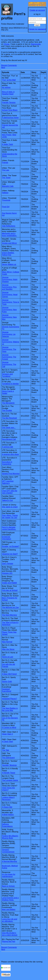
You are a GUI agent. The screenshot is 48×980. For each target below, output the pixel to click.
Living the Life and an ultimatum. (10, 920)
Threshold (6, 200)
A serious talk (7, 447)
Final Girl (6, 207)
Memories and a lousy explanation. (9, 235)
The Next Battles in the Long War (10, 709)
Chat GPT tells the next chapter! (10, 492)
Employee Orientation (6, 538)
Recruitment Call (9, 439)
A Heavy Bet (7, 807)
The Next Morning (9, 615)
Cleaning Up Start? (10, 554)
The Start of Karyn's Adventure (10, 624)
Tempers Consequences (8, 851)
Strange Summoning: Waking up (11, 342)
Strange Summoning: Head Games (10, 295)
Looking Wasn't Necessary (8, 798)
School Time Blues (10, 110)
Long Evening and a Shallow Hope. (10, 899)
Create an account (37, 10)
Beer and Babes (9, 909)
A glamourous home (10, 118)
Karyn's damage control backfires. (9, 528)
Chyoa (6, 44)
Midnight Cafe (8, 186)
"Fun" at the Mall (9, 80)
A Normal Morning (9, 861)
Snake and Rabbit (9, 583)
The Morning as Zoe (10, 607)
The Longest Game (10, 780)
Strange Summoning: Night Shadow (10, 279)
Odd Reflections (9, 226)
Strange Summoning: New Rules (9, 310)
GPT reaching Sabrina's (8, 482)
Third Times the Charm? (8, 789)
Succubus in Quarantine (7, 463)
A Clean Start (7, 742)
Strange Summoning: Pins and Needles (9, 287)
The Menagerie (8, 403)
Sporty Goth (7, 682)
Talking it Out (7, 500)
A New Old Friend (9, 674)
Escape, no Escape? (11, 546)
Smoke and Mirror (9, 243)
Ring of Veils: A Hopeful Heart (8, 93)
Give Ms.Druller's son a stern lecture (10, 934)
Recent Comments (9, 65)
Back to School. (8, 886)
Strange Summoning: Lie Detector (9, 334)
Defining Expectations (7, 825)
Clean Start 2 (7, 734)
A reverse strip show (10, 454)
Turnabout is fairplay (10, 384)
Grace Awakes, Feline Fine (8, 254)
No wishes (6, 87)
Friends (5, 163)
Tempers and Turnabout (7, 375)
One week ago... (9, 428)
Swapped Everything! (7, 690)
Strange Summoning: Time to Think (11, 302)
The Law (5, 170)
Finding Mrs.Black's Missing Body (10, 837)
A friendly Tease (9, 773)
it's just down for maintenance (9, 875)
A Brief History (8, 815)
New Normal (7, 642)
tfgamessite (36, 44)
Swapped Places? (9, 699)
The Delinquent (8, 758)
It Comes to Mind (9, 728)
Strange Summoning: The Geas (9, 349)
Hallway (5, 193)
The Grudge (7, 410)
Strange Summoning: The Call (9, 364)
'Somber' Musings (9, 765)
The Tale (5, 750)
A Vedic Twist (7, 144)
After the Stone (8, 649)
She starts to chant (10, 507)
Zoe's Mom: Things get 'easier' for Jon (10, 516)
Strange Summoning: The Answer (9, 357)
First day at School (10, 590)
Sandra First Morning (11, 474)
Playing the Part (9, 941)
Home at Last (7, 657)
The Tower (6, 178)
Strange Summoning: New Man (9, 317)
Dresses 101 (7, 573)
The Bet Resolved (9, 418)
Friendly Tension (9, 103)
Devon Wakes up (9, 264)
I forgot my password (37, 29)
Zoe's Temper (8, 564)
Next (3, 68)
